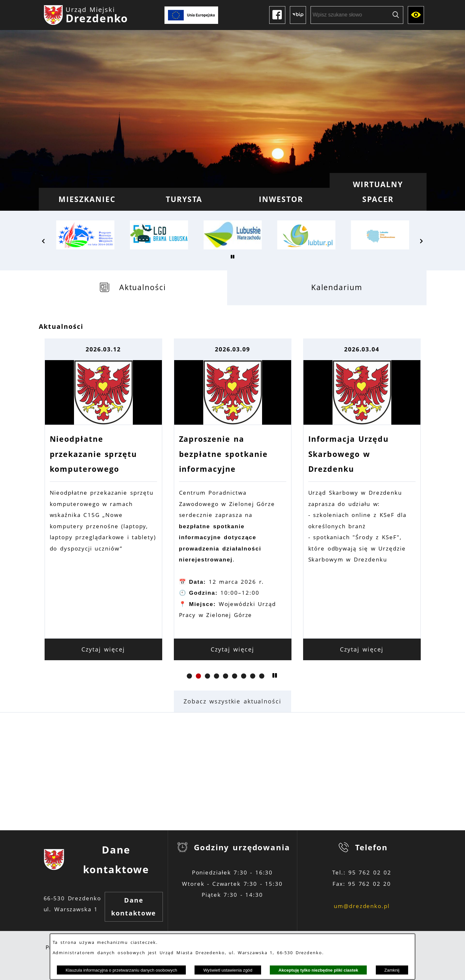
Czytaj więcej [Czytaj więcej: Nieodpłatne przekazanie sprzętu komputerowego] (103, 649)
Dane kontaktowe (134, 907)
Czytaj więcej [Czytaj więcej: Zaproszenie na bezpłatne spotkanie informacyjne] (232, 649)
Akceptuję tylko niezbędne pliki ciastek (318, 970)
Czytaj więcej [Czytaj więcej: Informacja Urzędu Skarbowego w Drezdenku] (362, 649)
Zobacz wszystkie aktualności (232, 701)
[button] (44, 241)
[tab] (133, 288)
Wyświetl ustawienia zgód (228, 970)
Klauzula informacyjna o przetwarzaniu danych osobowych (121, 970)
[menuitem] (87, 199)
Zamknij (392, 970)
